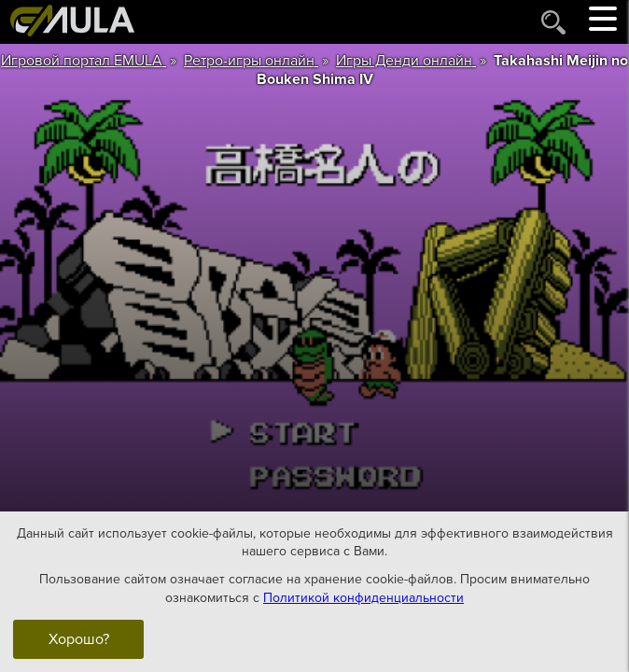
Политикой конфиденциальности (363, 597)
